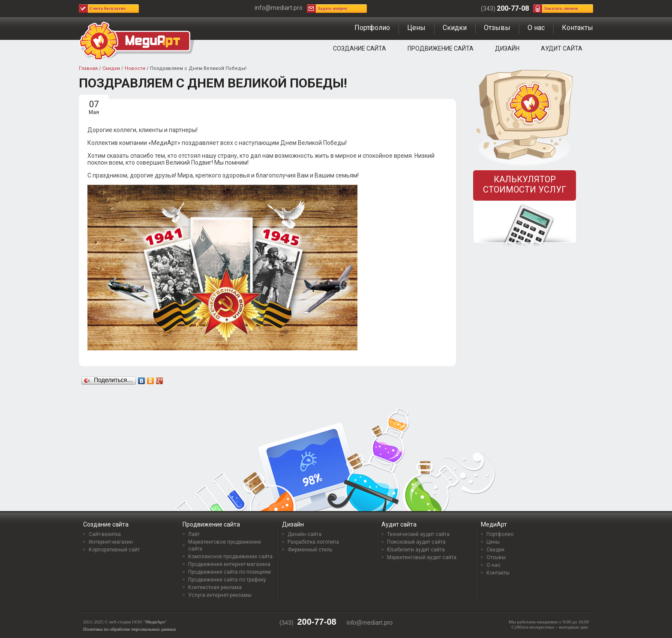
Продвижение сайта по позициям (229, 572)
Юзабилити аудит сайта (416, 550)
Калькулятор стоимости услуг (525, 184)
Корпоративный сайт (114, 550)
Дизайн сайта (304, 534)
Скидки (455, 28)
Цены (416, 28)
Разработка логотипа (313, 542)
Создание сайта (360, 48)
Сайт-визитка (105, 534)
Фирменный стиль (310, 550)
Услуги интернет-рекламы (220, 595)
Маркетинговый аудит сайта (422, 557)
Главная (88, 68)
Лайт (194, 534)
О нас (536, 28)
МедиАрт (494, 524)
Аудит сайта (562, 48)
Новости (135, 68)
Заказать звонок (561, 8)
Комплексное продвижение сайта (230, 557)
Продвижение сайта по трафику (227, 580)
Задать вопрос (333, 8)
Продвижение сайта (441, 48)
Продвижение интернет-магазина (229, 564)
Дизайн (507, 48)
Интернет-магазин (111, 542)
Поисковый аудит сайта (416, 542)
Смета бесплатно (108, 8)
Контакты (577, 28)
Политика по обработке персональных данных (130, 629)
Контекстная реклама (215, 587)
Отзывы (497, 28)
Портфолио (372, 28)
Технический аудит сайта (418, 534)
